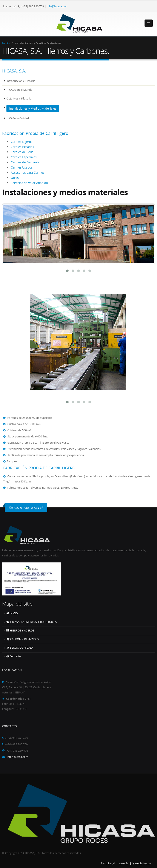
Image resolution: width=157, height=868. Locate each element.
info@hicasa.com (58, 6)
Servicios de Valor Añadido (29, 183)
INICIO (12, 613)
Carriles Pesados (22, 147)
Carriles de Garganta (25, 162)
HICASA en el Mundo (19, 90)
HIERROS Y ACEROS (20, 631)
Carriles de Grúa (22, 152)
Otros (15, 178)
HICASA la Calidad (18, 118)
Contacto (14, 656)
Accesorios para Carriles (28, 173)
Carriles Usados (22, 167)
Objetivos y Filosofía (19, 99)
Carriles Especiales (24, 157)
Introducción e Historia (21, 81)
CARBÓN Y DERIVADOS (23, 639)
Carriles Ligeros (22, 142)
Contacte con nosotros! (26, 508)
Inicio (6, 43)
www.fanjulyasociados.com (136, 863)
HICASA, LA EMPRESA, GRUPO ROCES (32, 622)
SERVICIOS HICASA (20, 648)
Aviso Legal (108, 863)
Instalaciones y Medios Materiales (33, 108)
